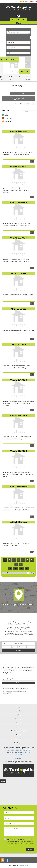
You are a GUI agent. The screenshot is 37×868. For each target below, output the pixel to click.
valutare (19, 651)
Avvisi (19, 727)
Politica (18, 735)
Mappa (3, 781)
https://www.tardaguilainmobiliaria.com (18, 752)
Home (18, 707)
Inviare (18, 683)
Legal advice (19, 739)
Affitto (18, 715)
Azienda (19, 723)
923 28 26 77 (18, 755)
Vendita (19, 711)
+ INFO (32, 161)
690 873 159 (18, 759)
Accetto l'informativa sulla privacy (16, 688)
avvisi (23, 93)
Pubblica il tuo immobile (18, 99)
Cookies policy (19, 743)
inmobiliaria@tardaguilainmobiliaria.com (19, 750)
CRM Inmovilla (23, 866)
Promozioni (18, 719)
